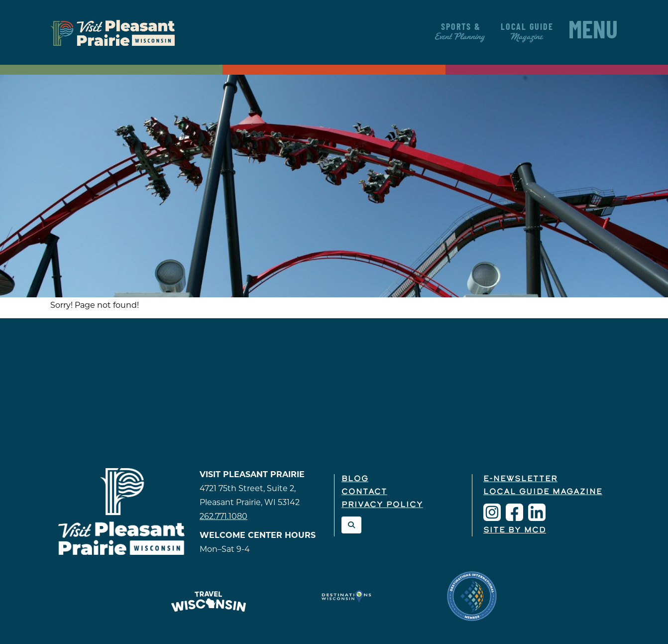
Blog (355, 479)
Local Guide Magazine (543, 492)
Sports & (461, 32)
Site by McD (515, 530)
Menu (593, 32)
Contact (364, 492)
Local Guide (527, 32)
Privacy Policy (382, 505)
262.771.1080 (223, 516)
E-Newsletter (520, 479)
